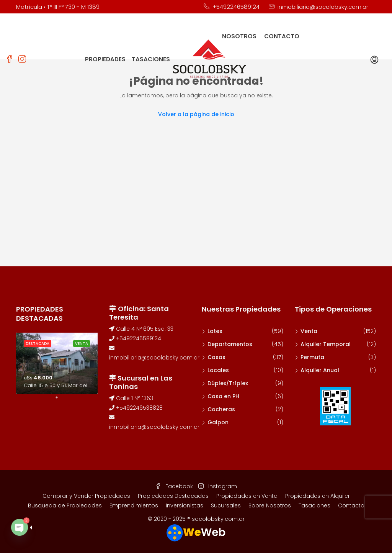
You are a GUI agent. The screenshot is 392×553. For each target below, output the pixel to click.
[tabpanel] (57, 363)
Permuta (312, 357)
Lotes (215, 331)
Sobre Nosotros (270, 505)
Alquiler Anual (320, 370)
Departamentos (230, 344)
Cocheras (221, 409)
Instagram (218, 486)
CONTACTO (282, 36)
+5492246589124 (135, 338)
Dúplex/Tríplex (228, 383)
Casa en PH (223, 396)
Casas (216, 357)
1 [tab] (60, 400)
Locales (218, 370)
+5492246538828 (136, 408)
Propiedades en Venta (247, 496)
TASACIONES (151, 59)
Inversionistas (185, 505)
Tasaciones (314, 505)
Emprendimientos (134, 505)
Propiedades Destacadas (173, 496)
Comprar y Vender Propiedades (86, 496)
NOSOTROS (239, 36)
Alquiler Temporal (326, 344)
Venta (309, 331)
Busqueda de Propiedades (65, 505)
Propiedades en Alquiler (318, 496)
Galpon (218, 422)
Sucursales (226, 505)
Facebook (175, 486)
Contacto (351, 505)
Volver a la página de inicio (196, 114)
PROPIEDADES (105, 59)
